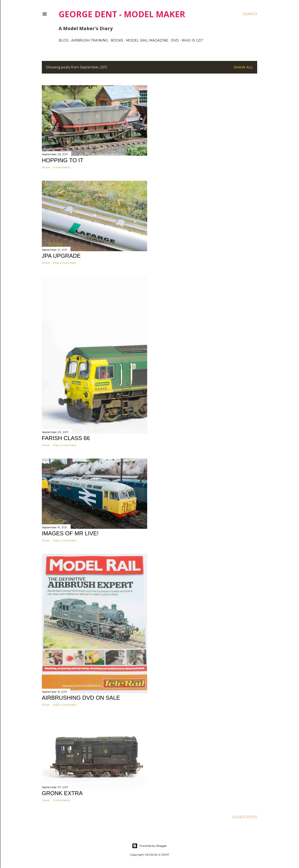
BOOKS (117, 40)
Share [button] (46, 167)
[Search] (250, 14)
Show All (243, 67)
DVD (175, 40)
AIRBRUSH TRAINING (90, 40)
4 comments (62, 167)
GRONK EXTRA (62, 793)
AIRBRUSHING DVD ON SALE (81, 698)
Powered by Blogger (149, 846)
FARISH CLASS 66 (66, 438)
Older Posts (245, 817)
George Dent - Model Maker (122, 14)
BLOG (64, 40)
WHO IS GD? (192, 40)
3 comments (62, 800)
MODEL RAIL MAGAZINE (147, 40)
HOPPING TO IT (63, 160)
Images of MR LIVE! (70, 533)
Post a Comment (65, 263)
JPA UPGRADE (61, 256)
